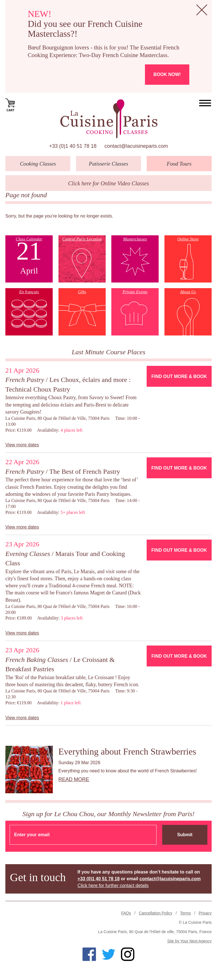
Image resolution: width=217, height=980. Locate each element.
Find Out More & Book (179, 376)
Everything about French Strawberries (127, 751)
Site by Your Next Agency (189, 941)
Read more (74, 779)
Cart (10, 105)
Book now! (167, 74)
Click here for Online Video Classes (108, 183)
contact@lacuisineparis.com (136, 146)
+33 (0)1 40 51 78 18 (73, 146)
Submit (185, 835)
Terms (185, 913)
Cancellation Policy (155, 913)
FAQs (126, 913)
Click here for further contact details (113, 886)
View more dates (22, 445)
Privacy (205, 913)
